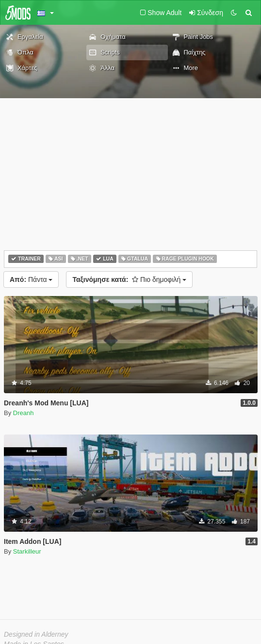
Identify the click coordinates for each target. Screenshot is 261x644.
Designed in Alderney (36, 634)
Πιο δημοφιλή (129, 279)
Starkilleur (27, 551)
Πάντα (31, 279)
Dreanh (24, 413)
